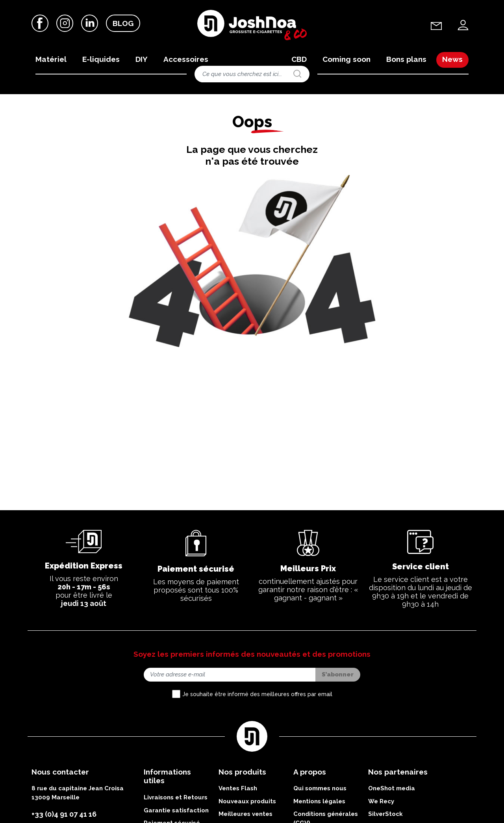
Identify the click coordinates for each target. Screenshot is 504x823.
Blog (123, 23)
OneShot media (392, 790)
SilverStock (385, 816)
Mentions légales (319, 803)
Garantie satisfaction (176, 812)
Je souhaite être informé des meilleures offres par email (257, 695)
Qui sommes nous (320, 790)
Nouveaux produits (247, 803)
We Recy (381, 803)
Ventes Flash (238, 790)
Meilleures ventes (246, 816)
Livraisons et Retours (176, 799)
